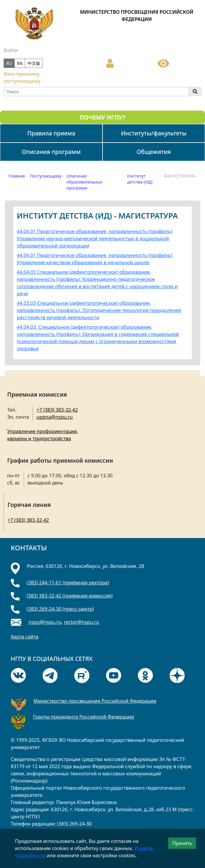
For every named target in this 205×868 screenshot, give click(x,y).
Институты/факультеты (154, 133)
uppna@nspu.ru (55, 417)
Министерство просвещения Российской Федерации (95, 701)
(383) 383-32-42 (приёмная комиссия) (70, 596)
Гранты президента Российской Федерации (83, 717)
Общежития (154, 152)
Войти (11, 50)
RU (9, 63)
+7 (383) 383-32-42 (57, 410)
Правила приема (51, 133)
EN (20, 63)
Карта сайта (25, 637)
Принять (182, 843)
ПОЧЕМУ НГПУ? (102, 117)
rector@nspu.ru (82, 622)
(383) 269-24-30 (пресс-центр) (60, 609)
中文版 (34, 63)
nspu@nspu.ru (45, 622)
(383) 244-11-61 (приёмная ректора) (68, 583)
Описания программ (51, 152)
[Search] (96, 92)
